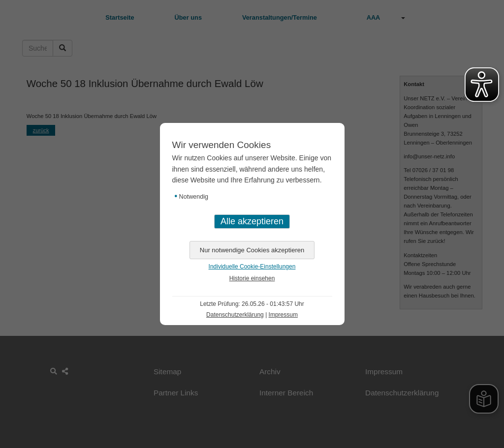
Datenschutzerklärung (235, 315)
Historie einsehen (252, 278)
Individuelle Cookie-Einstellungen (252, 267)
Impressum (283, 315)
